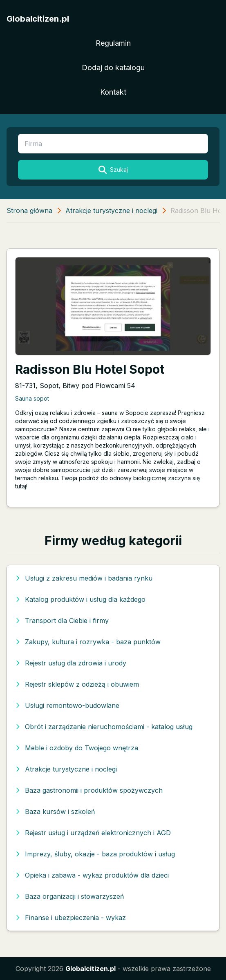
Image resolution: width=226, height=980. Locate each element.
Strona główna (29, 211)
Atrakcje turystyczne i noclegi (111, 211)
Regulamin (113, 43)
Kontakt (113, 92)
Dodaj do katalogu (113, 68)
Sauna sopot (32, 398)
